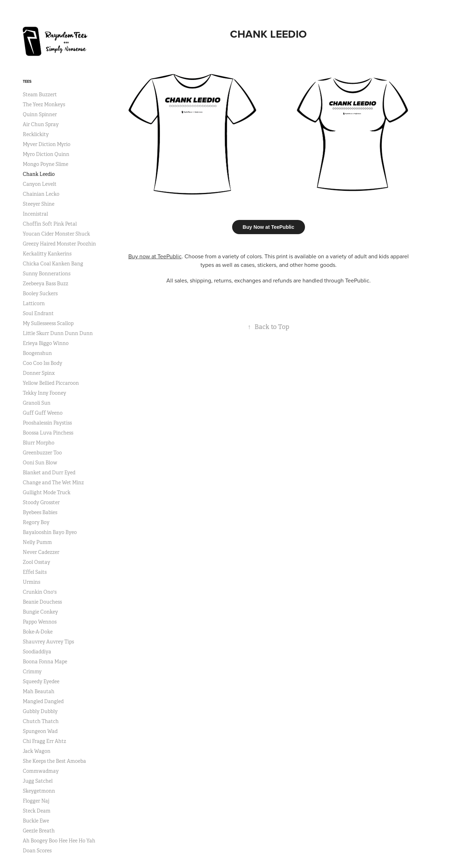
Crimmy (32, 672)
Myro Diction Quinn (46, 154)
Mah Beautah (39, 691)
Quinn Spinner (40, 114)
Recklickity (36, 134)
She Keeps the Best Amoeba (54, 761)
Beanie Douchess (42, 602)
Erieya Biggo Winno (46, 343)
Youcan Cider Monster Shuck (56, 234)
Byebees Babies (40, 512)
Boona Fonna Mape (45, 662)
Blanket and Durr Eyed (49, 473)
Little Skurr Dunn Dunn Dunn (58, 333)
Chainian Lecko (41, 194)
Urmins (31, 582)
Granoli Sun (37, 403)
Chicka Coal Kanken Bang (53, 264)
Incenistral (35, 214)
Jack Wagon (37, 751)
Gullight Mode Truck (47, 492)
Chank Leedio (39, 174)
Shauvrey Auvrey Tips (48, 642)
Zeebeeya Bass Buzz (45, 284)
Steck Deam (37, 811)
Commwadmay (41, 771)
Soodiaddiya (37, 652)
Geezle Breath (39, 831)
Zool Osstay (36, 562)
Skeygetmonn (39, 791)
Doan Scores (37, 851)
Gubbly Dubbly (40, 711)
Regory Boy (36, 522)
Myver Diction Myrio (47, 144)
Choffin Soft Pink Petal (50, 224)
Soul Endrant (38, 313)
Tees (27, 81)
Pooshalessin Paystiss (47, 423)
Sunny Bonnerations (47, 274)
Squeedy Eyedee (41, 681)
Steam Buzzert (40, 95)
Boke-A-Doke (38, 632)
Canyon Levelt (40, 184)
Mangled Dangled (43, 701)
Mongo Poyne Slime (45, 164)
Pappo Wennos (40, 622)
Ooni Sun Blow (40, 463)
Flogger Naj (36, 801)
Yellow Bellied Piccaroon (51, 383)
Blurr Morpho (39, 443)
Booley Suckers (40, 293)
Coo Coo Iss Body (42, 363)
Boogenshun (37, 353)
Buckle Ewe (36, 821)
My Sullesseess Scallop (48, 323)
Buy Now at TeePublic (269, 227)
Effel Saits (35, 572)
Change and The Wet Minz (53, 482)
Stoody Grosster (41, 502)
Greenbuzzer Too (42, 453)
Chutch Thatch (41, 721)
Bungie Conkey (40, 612)
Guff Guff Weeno (43, 413)
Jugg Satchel (38, 781)
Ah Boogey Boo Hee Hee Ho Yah (59, 841)
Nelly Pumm (37, 542)
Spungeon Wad (40, 731)
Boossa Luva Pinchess (48, 433)
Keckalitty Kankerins (47, 254)
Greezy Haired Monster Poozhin (59, 244)
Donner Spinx (39, 373)
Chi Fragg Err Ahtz (44, 741)
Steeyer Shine (39, 204)
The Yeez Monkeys (44, 104)
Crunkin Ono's (40, 592)
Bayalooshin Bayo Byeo (50, 532)
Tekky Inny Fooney (44, 393)
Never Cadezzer (41, 552)
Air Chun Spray (41, 124)
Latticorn (34, 303)
